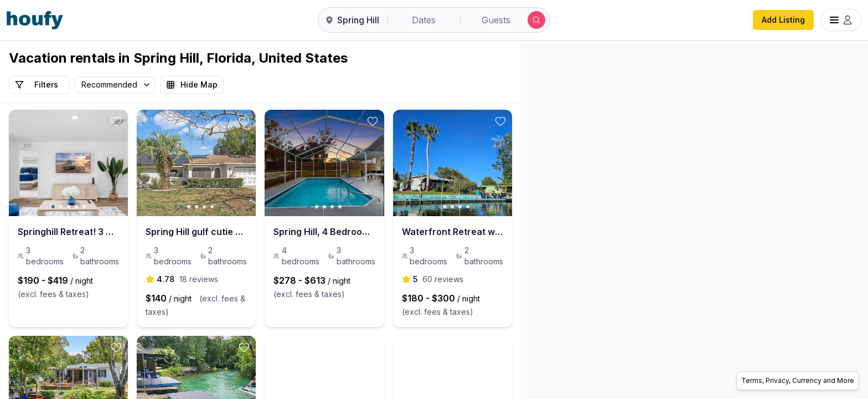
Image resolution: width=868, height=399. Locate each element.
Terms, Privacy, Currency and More (798, 380)
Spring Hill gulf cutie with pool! (254, 232)
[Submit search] (536, 20)
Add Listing (783, 20)
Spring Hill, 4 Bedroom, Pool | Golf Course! (431, 232)
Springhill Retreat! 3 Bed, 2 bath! (88, 232)
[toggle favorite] (159, 121)
